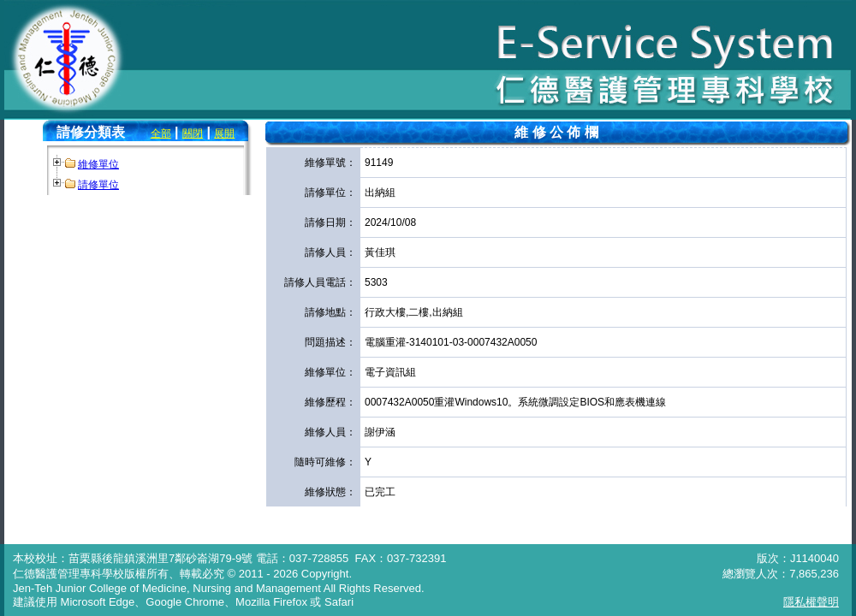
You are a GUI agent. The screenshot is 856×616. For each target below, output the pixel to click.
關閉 (193, 133)
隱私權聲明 (811, 602)
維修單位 (98, 164)
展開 (224, 133)
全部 (161, 133)
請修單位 (98, 185)
